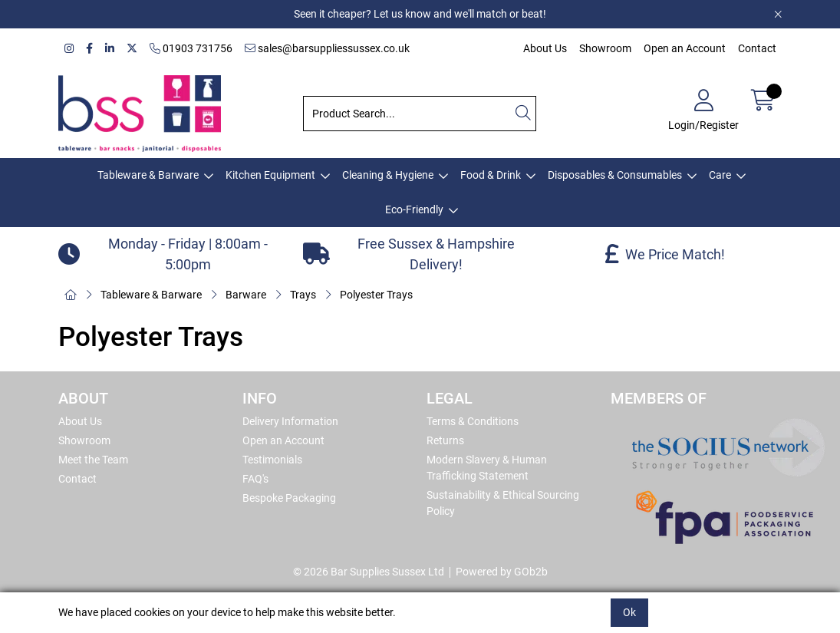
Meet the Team (93, 460)
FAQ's (255, 479)
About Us (545, 48)
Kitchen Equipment (270, 175)
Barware (246, 295)
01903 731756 (191, 48)
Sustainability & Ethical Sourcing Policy (503, 503)
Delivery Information (290, 421)
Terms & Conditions (473, 421)
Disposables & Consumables (615, 175)
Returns (445, 440)
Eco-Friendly (414, 209)
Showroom (605, 48)
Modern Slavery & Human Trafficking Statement (487, 468)
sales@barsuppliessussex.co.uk (327, 48)
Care (720, 175)
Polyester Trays (376, 295)
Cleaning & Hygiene (388, 175)
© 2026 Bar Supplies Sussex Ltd (369, 572)
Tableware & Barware (148, 175)
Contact (757, 48)
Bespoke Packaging (289, 498)
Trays (303, 295)
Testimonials (272, 460)
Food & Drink (491, 175)
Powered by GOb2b (502, 572)
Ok (629, 612)
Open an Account (685, 48)
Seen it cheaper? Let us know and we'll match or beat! (420, 14)
